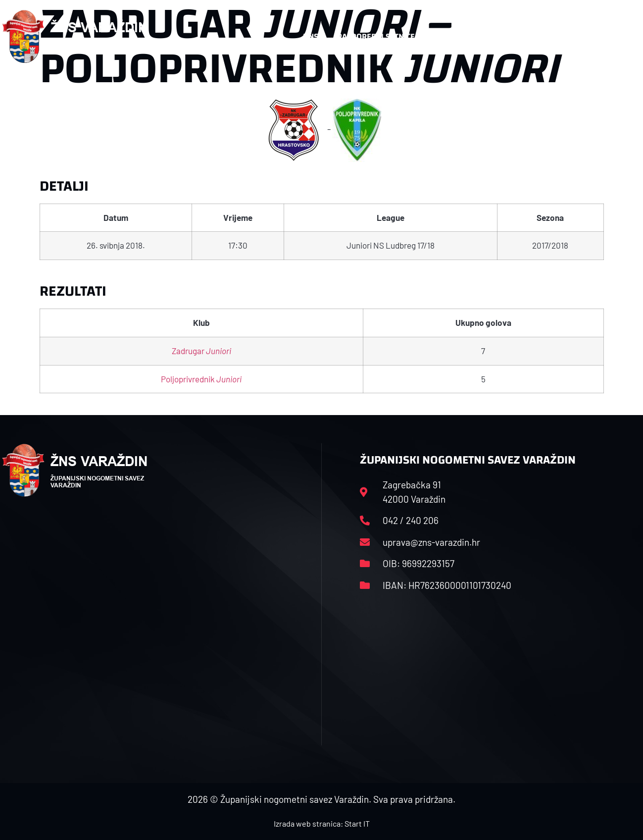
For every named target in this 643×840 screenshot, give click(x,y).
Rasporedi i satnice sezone (392, 36)
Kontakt (537, 36)
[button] (621, 37)
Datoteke (483, 36)
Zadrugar (201, 351)
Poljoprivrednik (201, 379)
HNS (311, 36)
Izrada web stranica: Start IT (322, 823)
